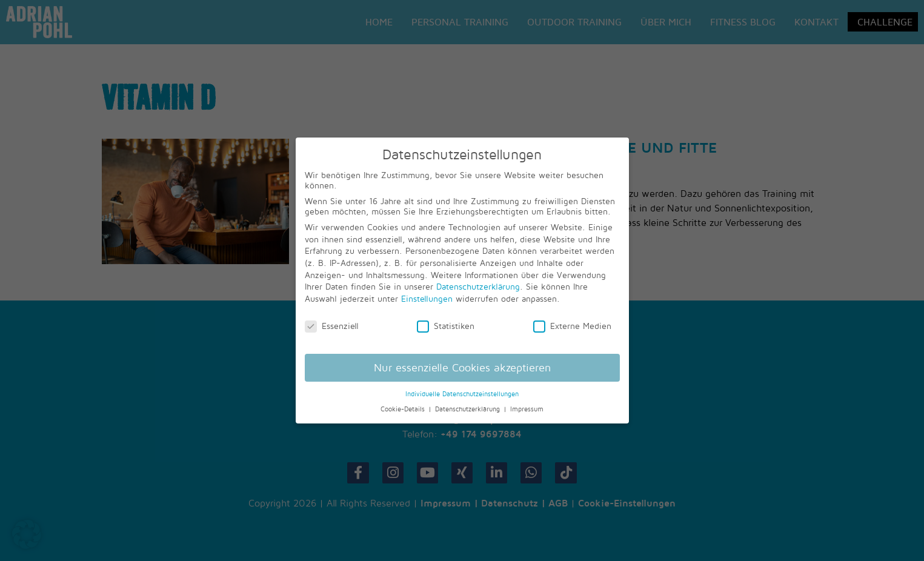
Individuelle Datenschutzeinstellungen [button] (462, 394)
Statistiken (446, 326)
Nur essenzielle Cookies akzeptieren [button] (462, 367)
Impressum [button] (527, 409)
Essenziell (332, 326)
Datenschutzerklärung (478, 286)
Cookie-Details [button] (404, 409)
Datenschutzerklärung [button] (469, 409)
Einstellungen (427, 298)
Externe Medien (572, 326)
